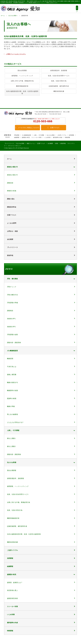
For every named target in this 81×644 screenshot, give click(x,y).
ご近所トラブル (62, 135)
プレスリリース (9, 143)
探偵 (57, 143)
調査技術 (10, 183)
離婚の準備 (11, 406)
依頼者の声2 (11, 327)
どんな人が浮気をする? (15, 422)
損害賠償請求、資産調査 (59, 70)
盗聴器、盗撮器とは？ (15, 582)
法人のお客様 (51, 135)
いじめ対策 (47, 137)
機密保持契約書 (59, 91)
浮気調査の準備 (12, 303)
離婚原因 (10, 359)
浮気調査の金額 (12, 335)
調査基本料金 (12, 207)
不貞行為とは (12, 367)
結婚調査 (17, 137)
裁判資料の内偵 (58, 137)
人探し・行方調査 (39, 135)
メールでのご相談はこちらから (28, 128)
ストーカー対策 (37, 137)
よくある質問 (12, 223)
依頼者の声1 (11, 319)
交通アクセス (53, 128)
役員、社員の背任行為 (59, 81)
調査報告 (10, 311)
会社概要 (50, 143)
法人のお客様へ (13, 16)
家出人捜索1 (11, 438)
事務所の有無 (12, 191)
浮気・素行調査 (12, 279)
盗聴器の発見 (26, 137)
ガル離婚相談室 (26, 135)
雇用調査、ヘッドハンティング (22, 76)
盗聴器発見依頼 (12, 598)
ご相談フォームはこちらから (16, 54)
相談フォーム (31, 143)
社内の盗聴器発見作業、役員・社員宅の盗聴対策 (22, 92)
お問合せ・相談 (12, 231)
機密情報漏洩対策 (22, 86)
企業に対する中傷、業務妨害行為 (22, 81)
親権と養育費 (12, 375)
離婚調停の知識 (12, 390)
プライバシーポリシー (14, 146)
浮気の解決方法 (12, 295)
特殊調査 (67, 137)
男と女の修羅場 (12, 414)
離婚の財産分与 (12, 382)
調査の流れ (11, 199)
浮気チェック (12, 287)
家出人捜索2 (11, 446)
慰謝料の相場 (12, 398)
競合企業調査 (22, 70)
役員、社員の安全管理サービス (59, 76)
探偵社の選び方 (12, 167)
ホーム (3, 16)
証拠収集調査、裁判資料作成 (59, 86)
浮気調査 (17, 135)
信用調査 (71, 135)
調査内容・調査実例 (14, 343)
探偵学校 (63, 143)
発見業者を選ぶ (12, 590)
